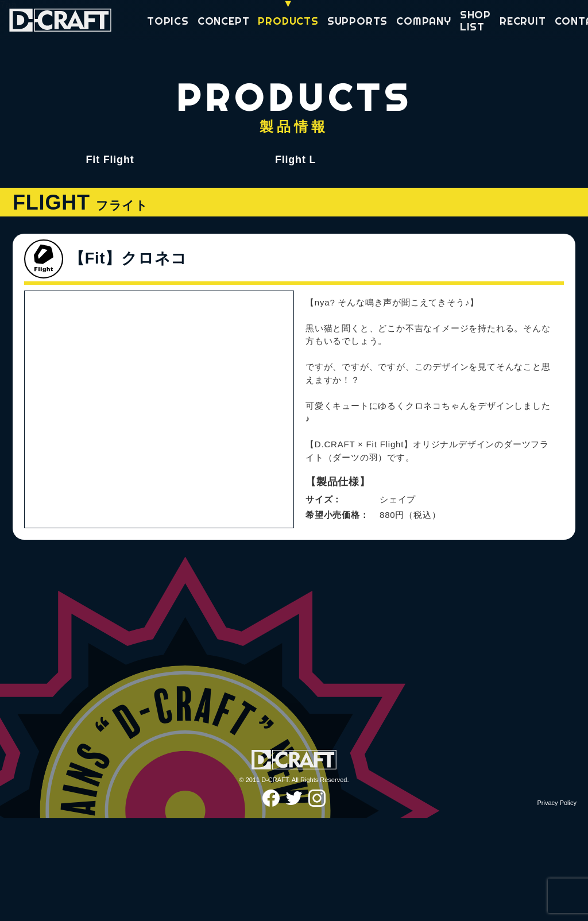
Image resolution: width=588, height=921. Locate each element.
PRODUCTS (288, 22)
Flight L (295, 160)
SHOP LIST (475, 21)
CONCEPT (224, 22)
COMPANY (424, 22)
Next (276, 597)
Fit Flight (110, 160)
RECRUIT (523, 22)
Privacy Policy (557, 905)
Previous (42, 597)
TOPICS (168, 22)
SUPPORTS (357, 22)
